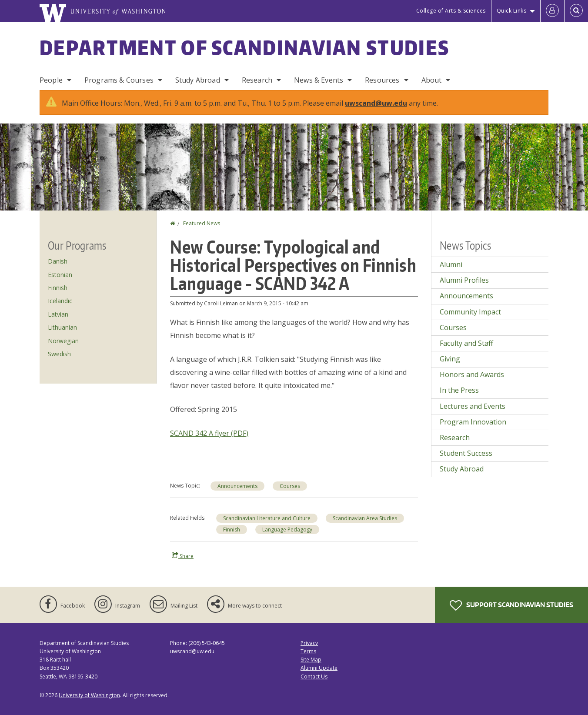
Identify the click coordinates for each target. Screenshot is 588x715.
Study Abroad (198, 80)
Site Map (311, 660)
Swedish (59, 354)
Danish (58, 261)
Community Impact (470, 312)
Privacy (309, 643)
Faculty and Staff (466, 343)
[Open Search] (576, 11)
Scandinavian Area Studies (365, 518)
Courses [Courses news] (290, 486)
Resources (382, 80)
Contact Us (314, 677)
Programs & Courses (119, 80)
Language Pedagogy (287, 530)
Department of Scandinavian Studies (244, 47)
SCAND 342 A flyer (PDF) (209, 433)
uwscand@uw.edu (376, 103)
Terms (308, 651)
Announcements (237, 486)
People (51, 80)
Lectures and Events (473, 406)
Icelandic (60, 301)
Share (183, 556)
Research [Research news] (455, 438)
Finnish (232, 530)
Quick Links (512, 11)
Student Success (466, 453)
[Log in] (552, 11)
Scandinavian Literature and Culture (267, 518)
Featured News (202, 223)
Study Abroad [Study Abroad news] (462, 469)
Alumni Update (319, 668)
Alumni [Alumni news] (451, 264)
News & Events (319, 80)
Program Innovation (473, 422)
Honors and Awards (472, 374)
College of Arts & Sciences (451, 11)
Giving (450, 359)
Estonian (60, 275)
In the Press (459, 390)
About (432, 80)
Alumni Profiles (464, 280)
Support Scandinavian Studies (511, 605)
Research (257, 80)
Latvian (58, 314)
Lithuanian (62, 327)
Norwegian (63, 341)
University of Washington (89, 695)
